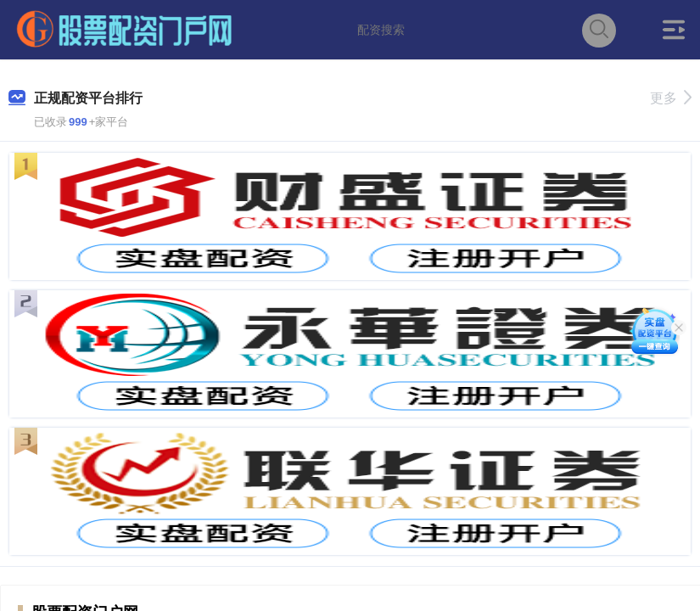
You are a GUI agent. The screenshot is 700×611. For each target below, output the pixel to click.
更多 (671, 98)
